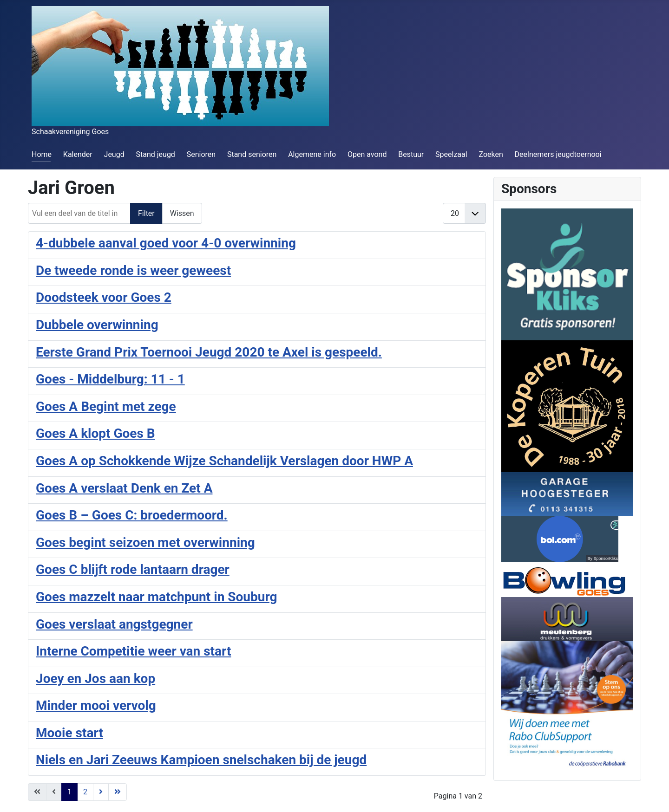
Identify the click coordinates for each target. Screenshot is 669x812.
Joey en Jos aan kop (95, 679)
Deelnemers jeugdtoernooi (558, 154)
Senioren (201, 154)
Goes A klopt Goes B (95, 433)
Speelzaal (451, 154)
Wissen (182, 213)
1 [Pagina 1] (69, 792)
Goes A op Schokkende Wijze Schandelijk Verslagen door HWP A (224, 461)
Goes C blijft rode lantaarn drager (133, 569)
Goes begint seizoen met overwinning (145, 542)
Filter (146, 213)
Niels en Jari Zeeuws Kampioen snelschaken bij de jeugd (201, 760)
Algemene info (312, 154)
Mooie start (69, 733)
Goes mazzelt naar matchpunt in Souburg (156, 597)
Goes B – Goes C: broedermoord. (132, 515)
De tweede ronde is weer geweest (133, 270)
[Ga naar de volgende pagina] (101, 792)
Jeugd (114, 154)
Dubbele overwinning (97, 325)
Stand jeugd (155, 154)
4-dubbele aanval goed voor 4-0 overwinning (166, 243)
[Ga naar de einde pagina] (118, 792)
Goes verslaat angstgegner (114, 624)
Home (42, 154)
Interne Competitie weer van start (134, 651)
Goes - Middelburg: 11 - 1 (110, 379)
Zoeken (491, 154)
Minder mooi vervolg (96, 705)
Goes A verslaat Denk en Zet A (124, 488)
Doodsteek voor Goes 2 (104, 297)
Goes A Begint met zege (106, 406)
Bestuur (411, 154)
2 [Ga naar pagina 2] (85, 792)
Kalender (78, 154)
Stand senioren (252, 154)
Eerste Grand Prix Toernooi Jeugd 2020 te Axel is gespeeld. (209, 352)
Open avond (367, 154)
